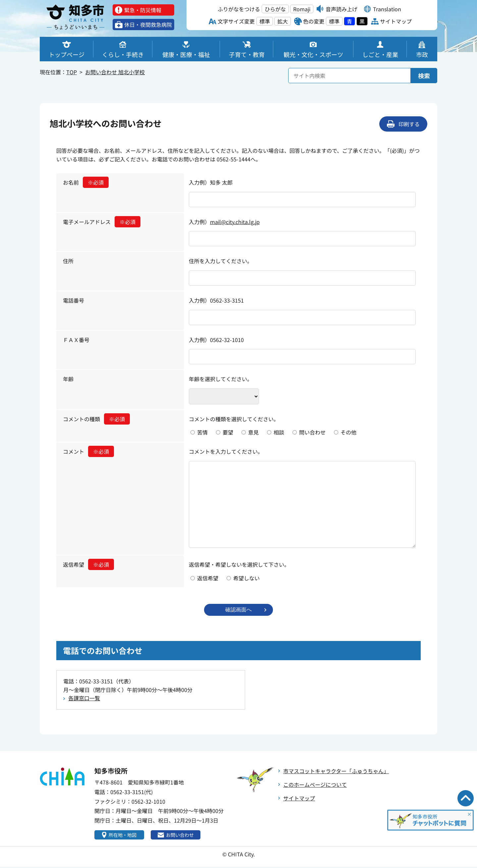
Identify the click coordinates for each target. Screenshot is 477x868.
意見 (253, 432)
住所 (68, 261)
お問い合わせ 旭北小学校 (115, 72)
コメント (88, 451)
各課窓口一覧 (84, 699)
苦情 (202, 432)
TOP (72, 72)
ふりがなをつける (239, 9)
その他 (348, 432)
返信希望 (88, 564)
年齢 (68, 379)
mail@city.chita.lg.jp (235, 222)
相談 (279, 432)
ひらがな (275, 9)
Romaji (302, 9)
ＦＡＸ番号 (76, 340)
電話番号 (74, 300)
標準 (265, 21)
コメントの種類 (96, 419)
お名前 (86, 182)
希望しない (246, 578)
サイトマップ (299, 799)
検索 (424, 76)
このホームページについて (315, 785)
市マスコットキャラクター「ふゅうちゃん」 (336, 772)
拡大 (283, 21)
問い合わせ (312, 432)
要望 (228, 432)
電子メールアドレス (102, 222)
